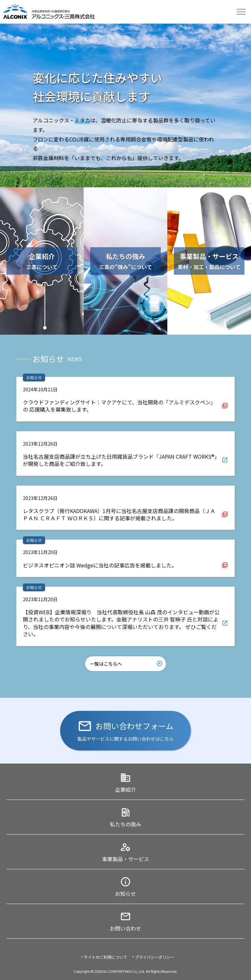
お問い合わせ (125, 928)
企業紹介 (125, 789)
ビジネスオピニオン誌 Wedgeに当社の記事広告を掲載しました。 (100, 565)
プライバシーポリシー (155, 957)
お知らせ (125, 894)
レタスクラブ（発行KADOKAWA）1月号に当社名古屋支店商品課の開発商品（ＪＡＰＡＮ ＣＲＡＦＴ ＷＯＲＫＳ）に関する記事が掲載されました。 (119, 514)
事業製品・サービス (125, 859)
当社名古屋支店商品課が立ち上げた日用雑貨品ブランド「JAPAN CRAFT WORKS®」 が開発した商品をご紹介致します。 (121, 460)
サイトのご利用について (106, 957)
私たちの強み (125, 824)
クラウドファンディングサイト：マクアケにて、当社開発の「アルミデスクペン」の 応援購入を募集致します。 (119, 406)
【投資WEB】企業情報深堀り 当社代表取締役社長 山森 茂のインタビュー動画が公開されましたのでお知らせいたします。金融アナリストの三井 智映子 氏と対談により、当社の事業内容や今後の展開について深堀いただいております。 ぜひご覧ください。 (121, 623)
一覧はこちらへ (106, 664)
